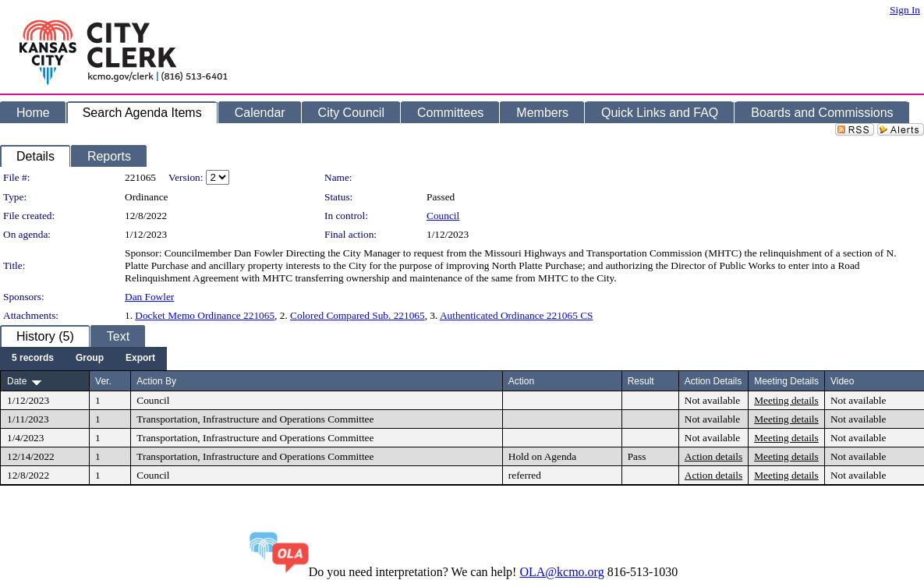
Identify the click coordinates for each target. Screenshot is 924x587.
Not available (712, 400)
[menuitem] (33, 359)
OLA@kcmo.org (561, 572)
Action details (713, 456)
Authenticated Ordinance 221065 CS (517, 315)
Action (521, 381)
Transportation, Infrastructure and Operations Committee (255, 419)
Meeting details (786, 400)
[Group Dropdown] (90, 359)
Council (443, 216)
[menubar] (83, 359)
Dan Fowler (149, 297)
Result (641, 381)
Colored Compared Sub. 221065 (358, 315)
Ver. (103, 381)
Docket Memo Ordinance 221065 (205, 315)
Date (17, 381)
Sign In (905, 10)
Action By (156, 381)
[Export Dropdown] (140, 359)
